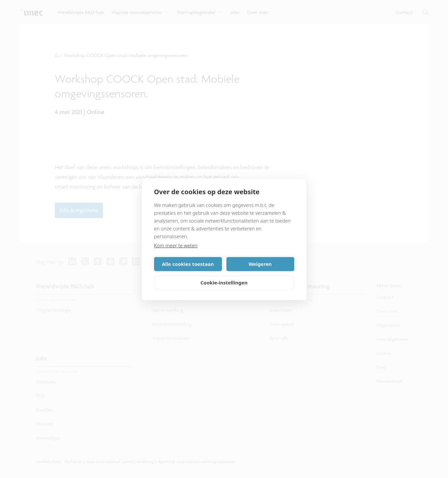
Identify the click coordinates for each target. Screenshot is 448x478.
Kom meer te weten (176, 245)
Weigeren (260, 264)
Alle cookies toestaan (188, 264)
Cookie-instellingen (224, 282)
